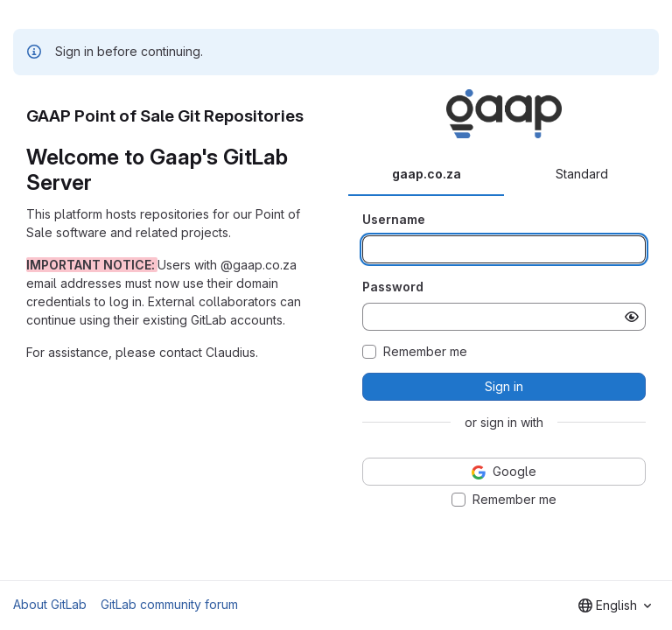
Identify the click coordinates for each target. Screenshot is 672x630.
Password (393, 287)
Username (394, 219)
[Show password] (632, 317)
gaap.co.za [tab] (427, 174)
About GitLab (50, 604)
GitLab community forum (169, 604)
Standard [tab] (582, 174)
